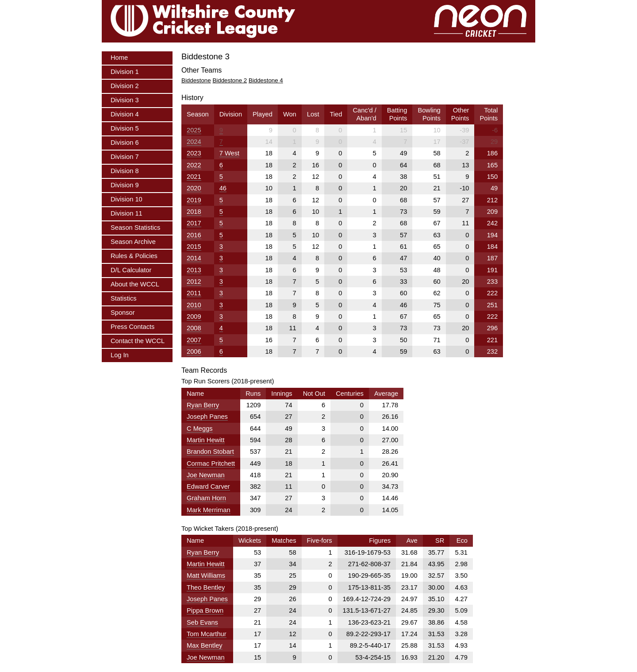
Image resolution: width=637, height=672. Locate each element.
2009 (194, 317)
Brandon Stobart (210, 452)
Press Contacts (132, 327)
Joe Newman (206, 475)
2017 (194, 223)
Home (119, 58)
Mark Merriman (209, 510)
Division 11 (127, 213)
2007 (194, 340)
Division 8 (125, 171)
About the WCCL (135, 284)
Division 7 (125, 157)
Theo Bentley (206, 587)
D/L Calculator (131, 270)
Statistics (124, 298)
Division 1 (125, 72)
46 (223, 188)
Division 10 (127, 199)
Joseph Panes (207, 417)
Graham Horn (206, 498)
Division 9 (125, 185)
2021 (194, 177)
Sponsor (123, 313)
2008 (194, 328)
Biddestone (196, 80)
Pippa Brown (205, 610)
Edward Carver (208, 487)
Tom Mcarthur (207, 634)
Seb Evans (202, 622)
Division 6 (125, 143)
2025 (194, 130)
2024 (194, 142)
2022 (194, 165)
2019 (194, 200)
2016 (194, 235)
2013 (194, 270)
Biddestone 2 (230, 80)
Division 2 (125, 86)
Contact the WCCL (138, 341)
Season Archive (133, 242)
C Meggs (200, 429)
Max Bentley (205, 645)
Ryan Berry (203, 405)
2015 (194, 247)
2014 (194, 258)
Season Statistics (135, 228)
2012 (194, 282)
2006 (194, 351)
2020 (194, 188)
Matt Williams (206, 575)
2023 (194, 153)
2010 (194, 305)
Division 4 (125, 114)
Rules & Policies (134, 256)
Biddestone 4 (266, 80)
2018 (194, 212)
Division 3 (125, 100)
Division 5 (125, 128)
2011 (194, 293)
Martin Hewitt (206, 440)
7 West (229, 153)
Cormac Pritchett (211, 463)
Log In (120, 355)
